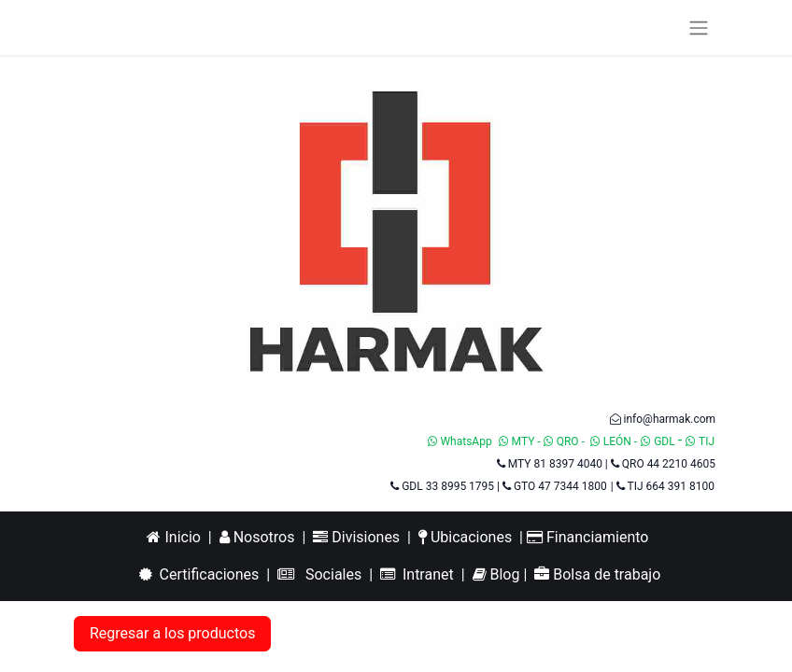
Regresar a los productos (172, 633)
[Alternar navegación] (699, 28)
